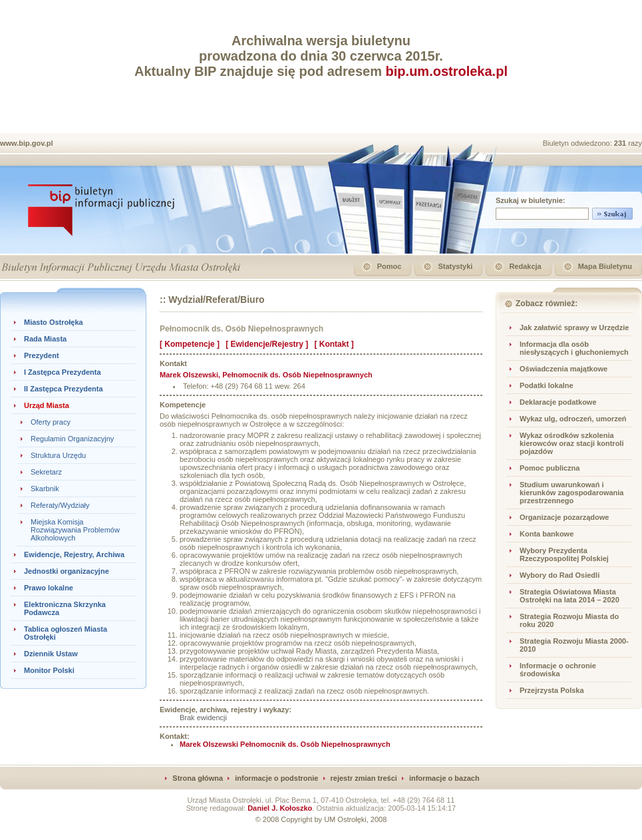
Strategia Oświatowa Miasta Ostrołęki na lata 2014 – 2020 (569, 596)
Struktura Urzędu (58, 455)
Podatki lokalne (547, 385)
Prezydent (42, 355)
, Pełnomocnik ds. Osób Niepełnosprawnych (266, 375)
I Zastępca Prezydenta (63, 372)
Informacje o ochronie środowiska (558, 670)
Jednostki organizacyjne (67, 571)
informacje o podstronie (276, 778)
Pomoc (390, 266)
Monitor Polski (49, 670)
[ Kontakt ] (334, 344)
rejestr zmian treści (364, 778)
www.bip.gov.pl (26, 143)
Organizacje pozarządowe (564, 517)
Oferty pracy (51, 422)
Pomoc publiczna (550, 468)
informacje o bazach (444, 778)
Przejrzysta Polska (552, 690)
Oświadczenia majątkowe (563, 369)
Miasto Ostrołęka (54, 322)
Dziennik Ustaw (51, 654)
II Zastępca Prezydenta (64, 389)
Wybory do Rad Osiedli (560, 575)
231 (621, 143)
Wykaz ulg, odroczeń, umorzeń (573, 419)
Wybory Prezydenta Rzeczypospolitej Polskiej (564, 554)
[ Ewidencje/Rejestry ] (267, 344)
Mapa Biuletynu (605, 266)
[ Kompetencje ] (190, 344)
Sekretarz (46, 472)
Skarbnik (45, 489)
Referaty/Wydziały (60, 505)
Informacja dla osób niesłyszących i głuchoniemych (574, 348)
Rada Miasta (45, 339)
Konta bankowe (547, 534)
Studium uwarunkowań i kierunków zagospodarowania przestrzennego (571, 493)
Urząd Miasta (47, 405)
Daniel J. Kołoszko (280, 808)
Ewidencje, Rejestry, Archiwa (74, 554)
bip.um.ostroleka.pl (447, 71)
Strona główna (198, 778)
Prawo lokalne (49, 588)
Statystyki (455, 266)
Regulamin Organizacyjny (72, 439)
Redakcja (525, 266)
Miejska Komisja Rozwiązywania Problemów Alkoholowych (75, 530)
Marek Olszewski (285, 744)
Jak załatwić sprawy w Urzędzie (574, 327)
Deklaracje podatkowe (558, 402)
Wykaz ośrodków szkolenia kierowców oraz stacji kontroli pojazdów (572, 443)
